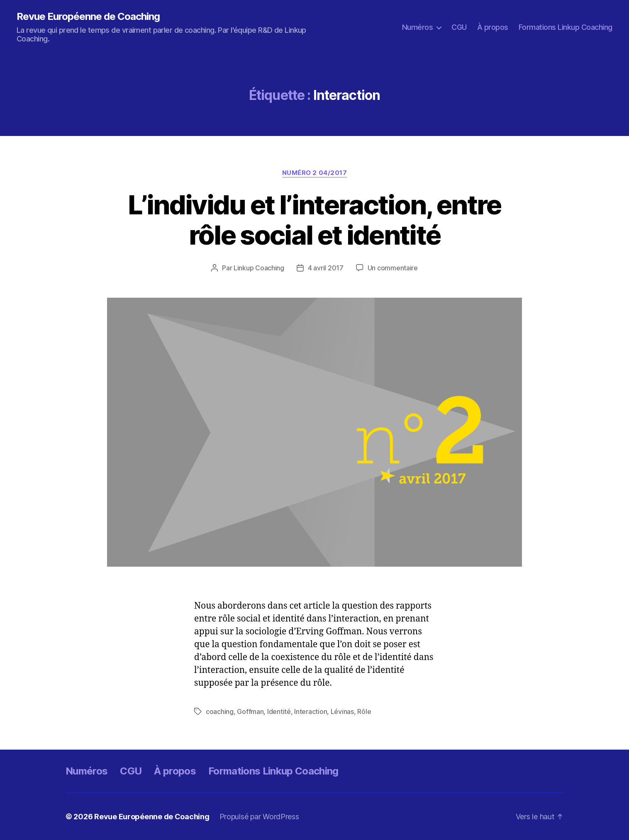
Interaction (311, 711)
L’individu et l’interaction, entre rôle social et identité (314, 220)
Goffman (250, 711)
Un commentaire (393, 268)
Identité (279, 711)
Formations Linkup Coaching (566, 27)
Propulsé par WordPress (259, 817)
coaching (220, 711)
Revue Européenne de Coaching (88, 17)
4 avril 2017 (326, 268)
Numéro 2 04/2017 (315, 173)
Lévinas (342, 711)
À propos (493, 27)
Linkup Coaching (259, 268)
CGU (459, 27)
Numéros (418, 27)
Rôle (364, 711)
